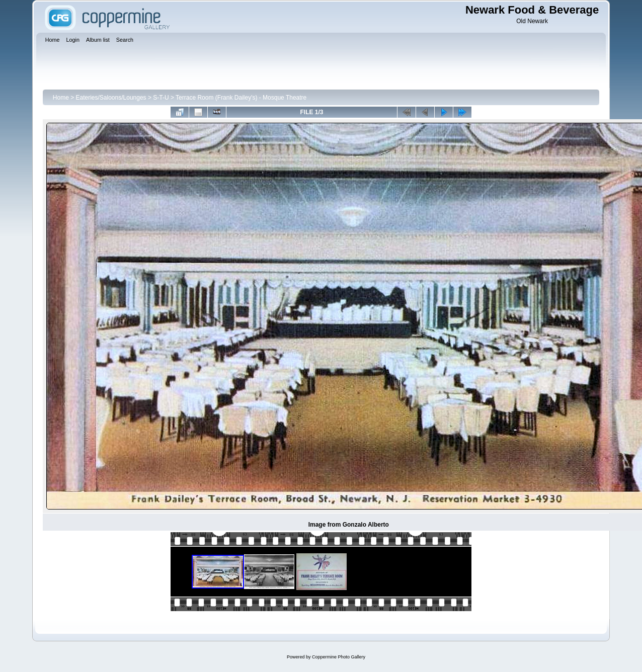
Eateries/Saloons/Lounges (111, 98)
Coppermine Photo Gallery (339, 657)
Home (61, 98)
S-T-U (161, 98)
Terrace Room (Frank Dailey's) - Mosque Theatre (241, 98)
